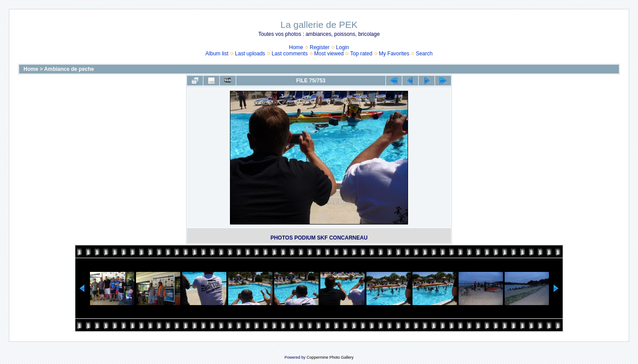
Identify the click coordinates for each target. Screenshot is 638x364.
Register (320, 47)
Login (342, 47)
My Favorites (394, 54)
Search (424, 54)
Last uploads (250, 54)
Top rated (361, 54)
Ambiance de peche (69, 69)
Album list (217, 54)
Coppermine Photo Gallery (330, 357)
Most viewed (329, 54)
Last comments (290, 54)
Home (296, 47)
